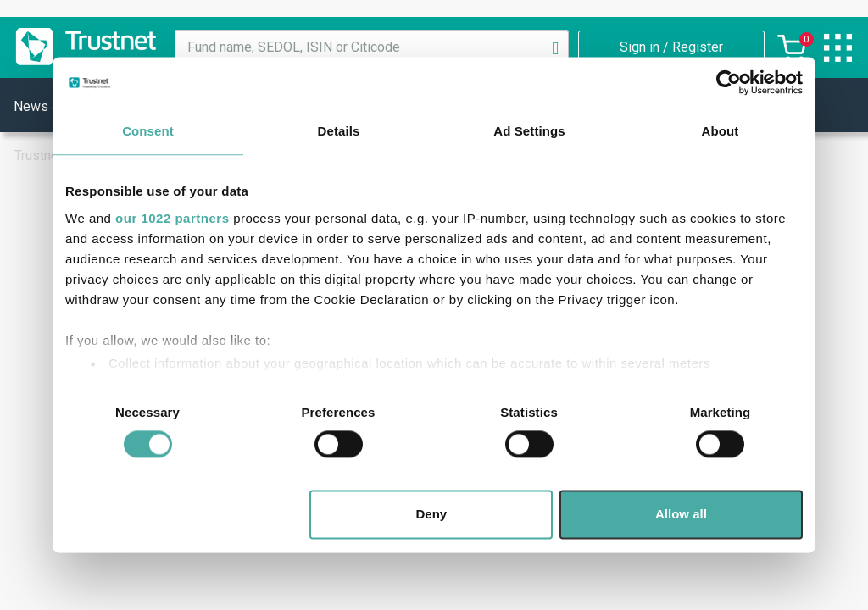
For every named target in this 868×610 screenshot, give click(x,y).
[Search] (555, 47)
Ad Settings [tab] (529, 131)
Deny (432, 515)
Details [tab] (339, 131)
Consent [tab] (148, 131)
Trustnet (39, 155)
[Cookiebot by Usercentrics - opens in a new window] (729, 82)
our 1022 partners (172, 218)
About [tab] (721, 131)
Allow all (681, 515)
